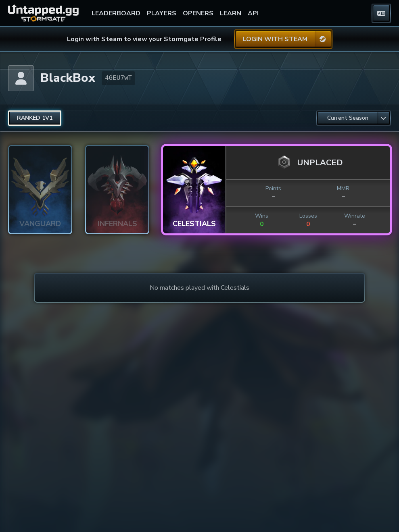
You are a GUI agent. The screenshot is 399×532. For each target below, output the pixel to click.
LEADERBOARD (116, 13)
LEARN (231, 13)
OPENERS (198, 13)
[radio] (35, 118)
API (253, 13)
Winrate (355, 216)
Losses (308, 216)
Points (273, 188)
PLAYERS (162, 13)
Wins (262, 216)
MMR (343, 188)
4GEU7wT (118, 78)
